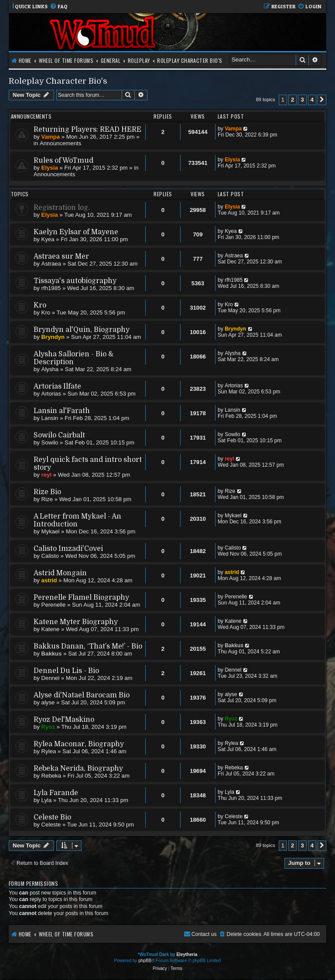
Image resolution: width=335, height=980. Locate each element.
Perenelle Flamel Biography (81, 598)
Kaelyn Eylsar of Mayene (76, 232)
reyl (46, 475)
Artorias (51, 394)
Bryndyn (53, 337)
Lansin (50, 418)
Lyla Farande (56, 793)
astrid (49, 580)
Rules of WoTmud (63, 160)
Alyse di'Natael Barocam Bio (82, 695)
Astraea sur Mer (61, 256)
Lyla (47, 800)
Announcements (60, 143)
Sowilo (50, 442)
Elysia (50, 168)
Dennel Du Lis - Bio (66, 671)
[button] (322, 100)
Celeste (51, 825)
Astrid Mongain (60, 573)
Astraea (51, 264)
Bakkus (52, 654)
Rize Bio (47, 492)
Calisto (50, 556)
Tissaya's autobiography (75, 281)
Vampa (51, 137)
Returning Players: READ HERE (87, 130)
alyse (48, 702)
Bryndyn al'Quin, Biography (82, 330)
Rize (47, 499)
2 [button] (292, 100)
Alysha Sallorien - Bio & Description (73, 358)
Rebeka (51, 776)
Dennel (51, 678)
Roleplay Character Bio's (58, 81)
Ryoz (48, 727)
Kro (40, 305)
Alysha (50, 369)
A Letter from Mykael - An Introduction (77, 520)
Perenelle (54, 605)
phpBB (145, 961)
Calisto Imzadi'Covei (68, 549)
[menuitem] (59, 7)
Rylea (49, 751)
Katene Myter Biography (76, 622)
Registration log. (62, 208)
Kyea (48, 239)
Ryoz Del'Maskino (64, 720)
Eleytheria (187, 954)
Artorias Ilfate (57, 386)
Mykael (51, 531)
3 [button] (302, 100)
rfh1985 (51, 288)
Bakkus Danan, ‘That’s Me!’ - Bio (88, 646)
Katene (51, 629)
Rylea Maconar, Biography (79, 744)
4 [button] (312, 100)
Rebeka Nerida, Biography (78, 768)
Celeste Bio (52, 817)
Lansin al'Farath (62, 411)
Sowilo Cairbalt (59, 435)
